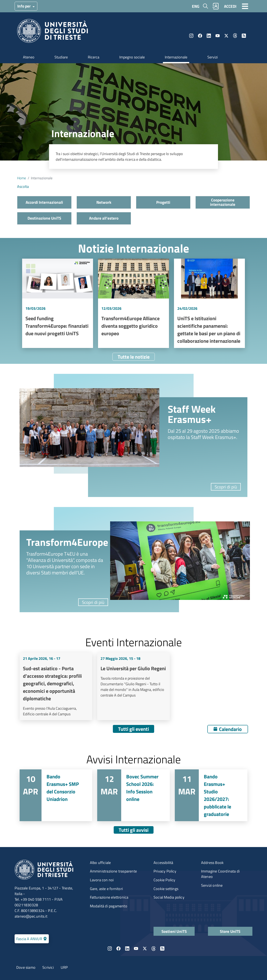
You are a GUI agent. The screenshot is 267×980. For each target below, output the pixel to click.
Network (104, 202)
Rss (244, 36)
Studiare (61, 57)
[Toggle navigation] (245, 6)
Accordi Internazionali (44, 202)
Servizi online (212, 885)
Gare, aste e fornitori (106, 889)
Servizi (213, 57)
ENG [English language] (196, 6)
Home (22, 178)
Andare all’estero (104, 218)
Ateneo (29, 57)
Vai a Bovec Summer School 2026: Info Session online (133, 795)
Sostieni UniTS (174, 931)
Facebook (200, 36)
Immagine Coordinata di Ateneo (220, 874)
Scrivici (48, 967)
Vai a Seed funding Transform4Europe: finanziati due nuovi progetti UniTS (58, 303)
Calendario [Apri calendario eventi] (230, 729)
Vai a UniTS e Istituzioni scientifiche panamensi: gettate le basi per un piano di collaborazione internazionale (209, 303)
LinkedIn (209, 36)
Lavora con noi (102, 880)
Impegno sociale (132, 57)
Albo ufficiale (100, 863)
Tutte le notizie (134, 357)
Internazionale (176, 57)
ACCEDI (230, 6)
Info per (24, 6)
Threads (235, 36)
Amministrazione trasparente (113, 871)
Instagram (191, 36)
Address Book (212, 863)
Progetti (163, 202)
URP (64, 967)
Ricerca (94, 57)
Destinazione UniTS (44, 218)
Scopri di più (226, 487)
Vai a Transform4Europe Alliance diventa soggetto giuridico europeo (133, 303)
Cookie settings (166, 889)
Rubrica (216, 6)
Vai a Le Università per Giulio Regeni (133, 686)
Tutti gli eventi (133, 729)
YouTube (218, 36)
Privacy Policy (165, 871)
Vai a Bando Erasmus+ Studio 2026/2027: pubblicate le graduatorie (211, 795)
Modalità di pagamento (109, 906)
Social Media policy (169, 897)
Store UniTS (230, 931)
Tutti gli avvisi (134, 830)
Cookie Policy (164, 880)
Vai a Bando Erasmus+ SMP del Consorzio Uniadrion (56, 795)
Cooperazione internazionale (223, 202)
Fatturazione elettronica (109, 897)
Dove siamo (26, 967)
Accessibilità (163, 863)
